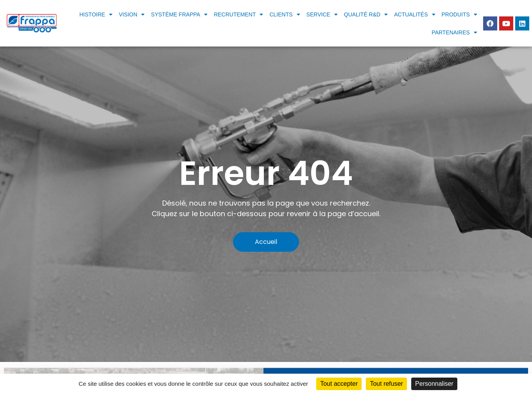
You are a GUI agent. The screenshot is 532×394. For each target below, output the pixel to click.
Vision (132, 14)
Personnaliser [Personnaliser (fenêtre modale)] (434, 384)
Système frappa (179, 14)
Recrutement (238, 14)
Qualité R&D (366, 14)
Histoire (96, 14)
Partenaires (454, 32)
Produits (459, 14)
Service (322, 14)
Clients (285, 14)
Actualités (415, 14)
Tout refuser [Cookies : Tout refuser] (386, 384)
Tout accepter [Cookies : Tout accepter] (339, 384)
